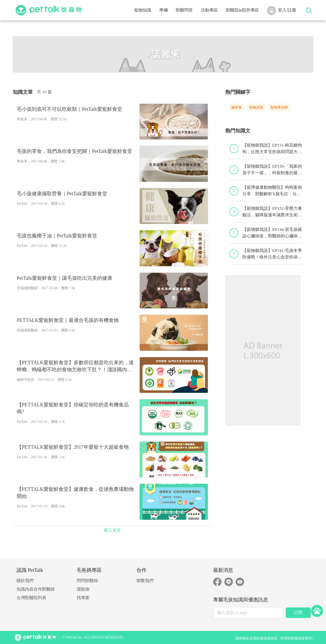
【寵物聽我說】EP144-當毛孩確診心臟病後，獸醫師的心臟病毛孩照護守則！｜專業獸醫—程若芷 (272, 233)
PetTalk (22, 204)
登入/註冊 (282, 11)
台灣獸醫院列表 (31, 598)
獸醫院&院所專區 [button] (242, 10)
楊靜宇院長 (26, 380)
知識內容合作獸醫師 (36, 589)
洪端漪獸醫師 (27, 288)
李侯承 (22, 119)
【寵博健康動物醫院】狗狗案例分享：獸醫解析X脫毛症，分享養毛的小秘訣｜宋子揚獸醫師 (272, 191)
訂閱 (298, 613)
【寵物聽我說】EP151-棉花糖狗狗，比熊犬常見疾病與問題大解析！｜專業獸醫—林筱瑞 (272, 149)
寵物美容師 (279, 107)
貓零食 (237, 107)
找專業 (83, 598)
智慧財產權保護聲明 (296, 638)
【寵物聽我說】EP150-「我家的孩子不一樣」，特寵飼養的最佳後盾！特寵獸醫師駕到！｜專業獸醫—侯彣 (272, 170)
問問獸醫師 (87, 581)
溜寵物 (83, 589)
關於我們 (25, 581)
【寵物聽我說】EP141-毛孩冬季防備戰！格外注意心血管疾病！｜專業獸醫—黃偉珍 (272, 254)
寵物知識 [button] (143, 10)
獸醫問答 (184, 10)
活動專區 (209, 10)
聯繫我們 (145, 581)
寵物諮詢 (256, 107)
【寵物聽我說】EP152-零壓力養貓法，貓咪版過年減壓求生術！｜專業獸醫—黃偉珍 (272, 212)
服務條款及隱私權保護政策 (256, 638)
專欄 (164, 10)
